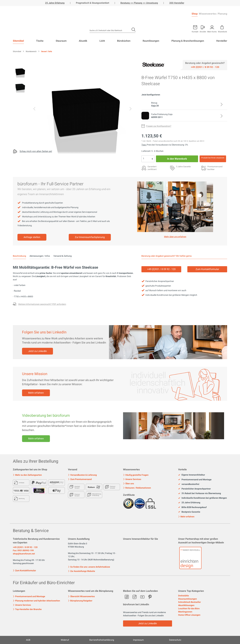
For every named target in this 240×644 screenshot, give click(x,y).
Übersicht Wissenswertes (81, 596)
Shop (195, 14)
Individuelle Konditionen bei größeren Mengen (202, 498)
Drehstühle (184, 596)
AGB (28, 640)
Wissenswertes (208, 14)
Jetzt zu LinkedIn (37, 351)
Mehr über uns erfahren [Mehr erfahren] (175, 237)
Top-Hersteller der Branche (27, 609)
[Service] (205, 67)
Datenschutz (175, 640)
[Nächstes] (131, 109)
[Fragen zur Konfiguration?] (156, 126)
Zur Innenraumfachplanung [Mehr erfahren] (90, 237)
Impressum (138, 640)
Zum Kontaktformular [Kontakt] (207, 269)
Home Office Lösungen (189, 615)
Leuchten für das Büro (189, 609)
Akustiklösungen (186, 605)
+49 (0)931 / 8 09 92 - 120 (25, 547)
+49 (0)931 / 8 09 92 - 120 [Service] (161, 269)
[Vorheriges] (34, 109)
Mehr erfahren (36, 393)
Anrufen (203, 31)
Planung (222, 14)
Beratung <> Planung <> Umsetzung (139, 3)
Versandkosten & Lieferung (82, 475)
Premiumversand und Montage (195, 480)
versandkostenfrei (189, 484)
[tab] (19, 256)
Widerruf (65, 640)
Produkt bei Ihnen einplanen (213, 158)
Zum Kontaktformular (24, 570)
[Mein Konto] (203, 28)
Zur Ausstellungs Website (82, 571)
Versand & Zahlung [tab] (63, 256)
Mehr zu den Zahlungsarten (27, 475)
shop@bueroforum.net (24, 554)
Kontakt (195, 31)
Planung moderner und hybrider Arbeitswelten (36, 601)
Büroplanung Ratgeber (80, 601)
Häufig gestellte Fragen (136, 475)
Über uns (128, 484)
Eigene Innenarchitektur (192, 475)
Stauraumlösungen (187, 599)
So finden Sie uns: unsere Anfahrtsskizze (89, 567)
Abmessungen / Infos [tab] (40, 256)
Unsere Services (132, 479)
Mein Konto (212, 31)
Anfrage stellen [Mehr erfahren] (32, 237)
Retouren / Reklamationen (137, 488)
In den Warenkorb (177, 159)
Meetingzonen (185, 612)
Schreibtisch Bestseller (189, 602)
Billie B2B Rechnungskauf (192, 507)
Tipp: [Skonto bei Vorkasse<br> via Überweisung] (144, 145)
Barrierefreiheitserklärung (102, 640)
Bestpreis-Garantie (189, 512)
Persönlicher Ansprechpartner (194, 489)
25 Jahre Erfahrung (55, 3)
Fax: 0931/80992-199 (23, 551)
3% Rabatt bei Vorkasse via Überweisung (200, 493)
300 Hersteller (177, 3)
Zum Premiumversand (80, 479)
